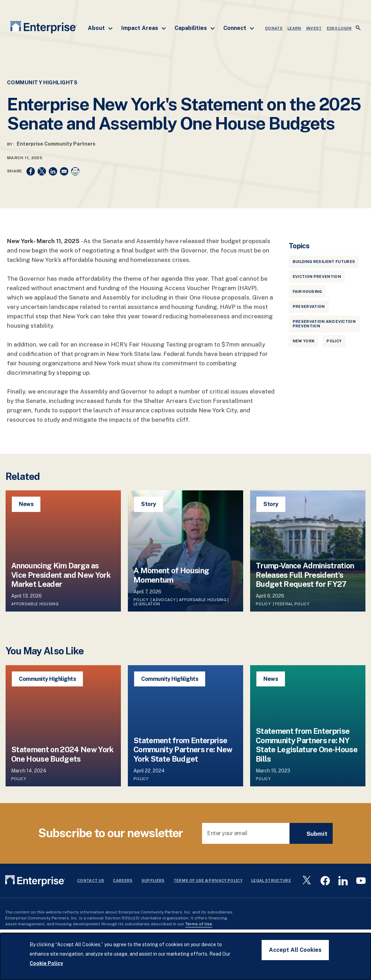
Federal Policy (292, 604)
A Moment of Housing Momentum (171, 575)
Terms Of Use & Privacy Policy (208, 880)
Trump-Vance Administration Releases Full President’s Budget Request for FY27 (305, 575)
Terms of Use (199, 924)
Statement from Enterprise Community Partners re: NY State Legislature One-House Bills (307, 745)
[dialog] (185, 956)
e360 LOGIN (339, 28)
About (100, 28)
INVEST (314, 28)
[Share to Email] (64, 171)
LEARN (294, 28)
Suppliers (153, 880)
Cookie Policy (46, 963)
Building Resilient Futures (324, 262)
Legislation (147, 604)
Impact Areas (144, 28)
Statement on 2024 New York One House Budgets (62, 754)
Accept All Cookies (295, 950)
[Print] (75, 171)
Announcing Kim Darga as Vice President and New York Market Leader (61, 575)
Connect (239, 28)
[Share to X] (42, 171)
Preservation (309, 306)
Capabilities (195, 28)
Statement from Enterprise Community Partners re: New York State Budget (183, 750)
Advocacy (164, 600)
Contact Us (91, 880)
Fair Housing (307, 291)
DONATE (274, 28)
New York (304, 341)
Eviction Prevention (317, 277)
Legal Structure (271, 880)
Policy (334, 341)
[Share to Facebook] (31, 171)
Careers (123, 880)
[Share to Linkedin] (53, 171)
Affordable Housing (35, 604)
